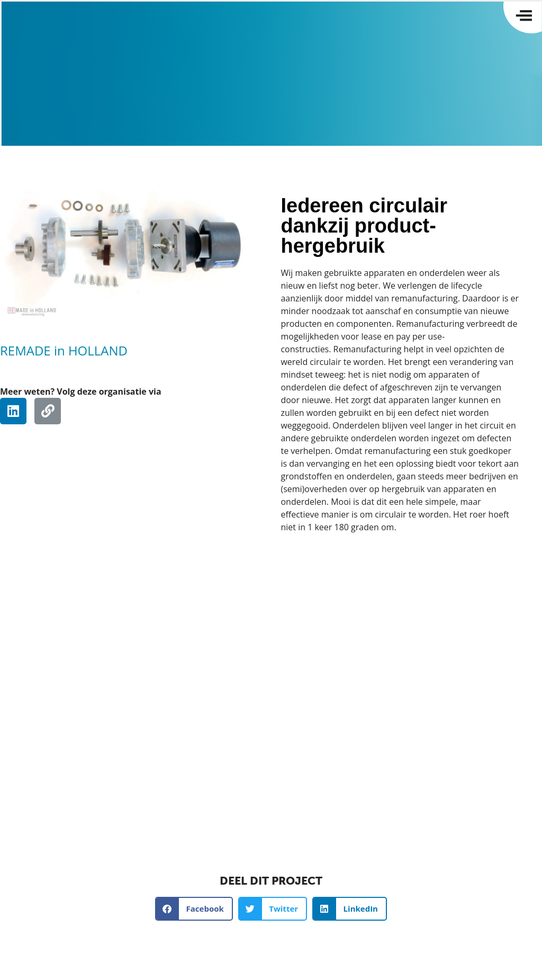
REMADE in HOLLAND (64, 350)
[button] (194, 909)
